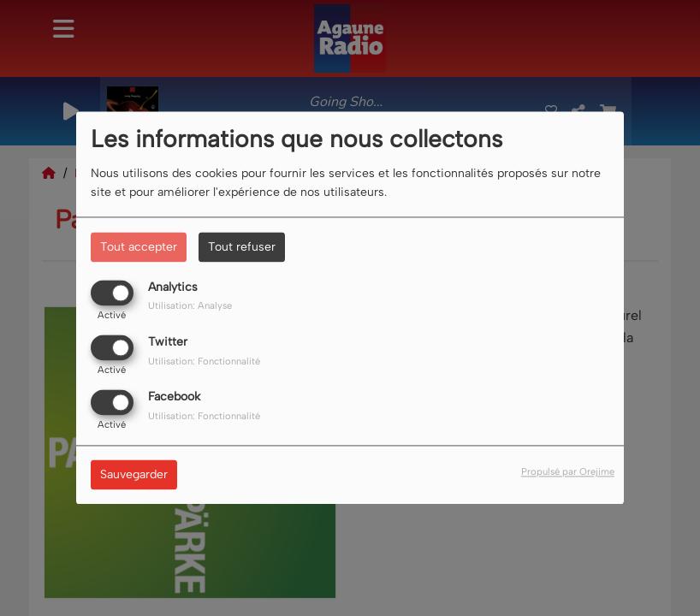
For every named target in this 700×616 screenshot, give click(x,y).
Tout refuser (242, 247)
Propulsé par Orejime (568, 472)
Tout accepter (139, 247)
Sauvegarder (134, 475)
